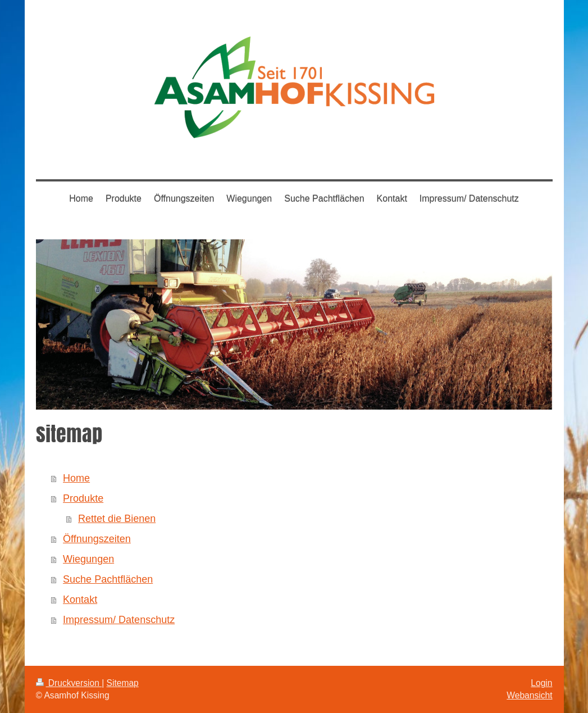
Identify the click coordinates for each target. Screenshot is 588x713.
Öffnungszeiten (97, 539)
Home (76, 478)
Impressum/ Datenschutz (119, 620)
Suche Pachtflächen (108, 579)
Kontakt (80, 600)
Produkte (83, 498)
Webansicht (529, 695)
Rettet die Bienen (117, 519)
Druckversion (69, 683)
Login (541, 683)
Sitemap (123, 683)
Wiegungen (88, 559)
